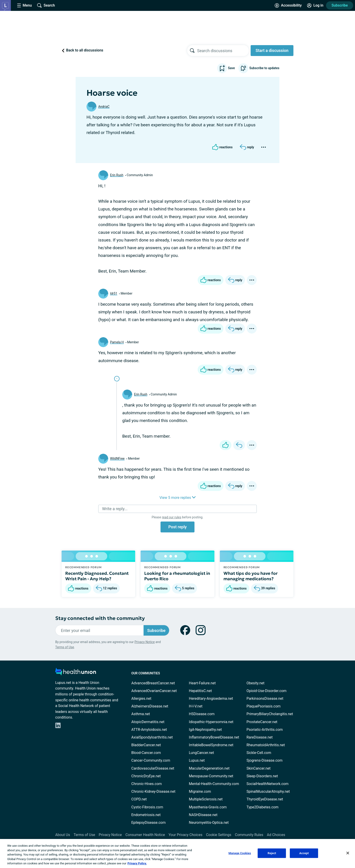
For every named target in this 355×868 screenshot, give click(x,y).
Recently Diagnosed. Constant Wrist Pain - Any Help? (97, 576)
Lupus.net (197, 760)
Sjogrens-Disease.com (265, 760)
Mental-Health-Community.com (214, 784)
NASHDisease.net (203, 815)
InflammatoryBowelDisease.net (214, 737)
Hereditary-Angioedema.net (211, 699)
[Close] (348, 853)
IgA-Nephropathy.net (205, 730)
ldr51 (114, 293)
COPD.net (139, 799)
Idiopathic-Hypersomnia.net (211, 722)
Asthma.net (141, 714)
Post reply (177, 527)
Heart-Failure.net (202, 683)
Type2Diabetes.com (263, 807)
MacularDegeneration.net (209, 768)
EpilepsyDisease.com (148, 823)
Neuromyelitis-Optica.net (209, 823)
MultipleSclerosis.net (206, 799)
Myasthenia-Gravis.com (208, 807)
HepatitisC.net (200, 691)
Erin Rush (117, 175)
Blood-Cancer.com (146, 753)
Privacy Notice (145, 642)
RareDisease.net (260, 737)
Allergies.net (141, 699)
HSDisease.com (202, 714)
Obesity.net (255, 683)
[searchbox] (223, 51)
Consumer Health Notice (145, 835)
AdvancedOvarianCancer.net (154, 691)
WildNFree (117, 458)
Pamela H (117, 342)
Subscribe (340, 5)
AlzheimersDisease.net (150, 706)
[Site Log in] (315, 5)
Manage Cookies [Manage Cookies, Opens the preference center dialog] (240, 853)
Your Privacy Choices (186, 835)
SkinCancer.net (259, 768)
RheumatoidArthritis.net (266, 745)
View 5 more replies (177, 498)
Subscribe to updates (259, 68)
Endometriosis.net (146, 815)
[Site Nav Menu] (24, 5)
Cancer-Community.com (151, 760)
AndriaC (104, 107)
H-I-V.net (196, 706)
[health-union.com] (76, 673)
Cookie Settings (219, 835)
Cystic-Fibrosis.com (147, 807)
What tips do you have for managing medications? (251, 576)
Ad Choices (276, 835)
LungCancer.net (201, 753)
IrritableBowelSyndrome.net (211, 745)
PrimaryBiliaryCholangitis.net (270, 714)
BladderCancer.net (146, 745)
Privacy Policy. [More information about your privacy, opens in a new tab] (137, 863)
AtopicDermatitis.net (148, 722)
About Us (63, 835)
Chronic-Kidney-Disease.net (153, 791)
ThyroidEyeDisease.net (265, 799)
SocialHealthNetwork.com (268, 784)
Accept (304, 853)
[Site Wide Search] (46, 5)
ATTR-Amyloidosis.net (149, 730)
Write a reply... (115, 509)
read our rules (172, 517)
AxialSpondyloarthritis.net (152, 737)
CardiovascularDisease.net (153, 768)
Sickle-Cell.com (259, 753)
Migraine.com (200, 791)
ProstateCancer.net (262, 722)
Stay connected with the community (100, 618)
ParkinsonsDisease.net (265, 699)
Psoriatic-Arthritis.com (265, 730)
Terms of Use (65, 647)
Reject (272, 853)
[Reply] (247, 147)
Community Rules (249, 835)
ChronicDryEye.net (146, 776)
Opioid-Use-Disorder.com (267, 691)
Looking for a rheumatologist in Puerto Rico (177, 576)
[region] (177, 853)
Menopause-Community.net (211, 776)
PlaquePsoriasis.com (264, 706)
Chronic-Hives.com (147, 784)
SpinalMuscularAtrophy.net (268, 791)
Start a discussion (272, 50)
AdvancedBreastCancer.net (153, 683)
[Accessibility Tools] (288, 5)
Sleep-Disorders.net (262, 776)
